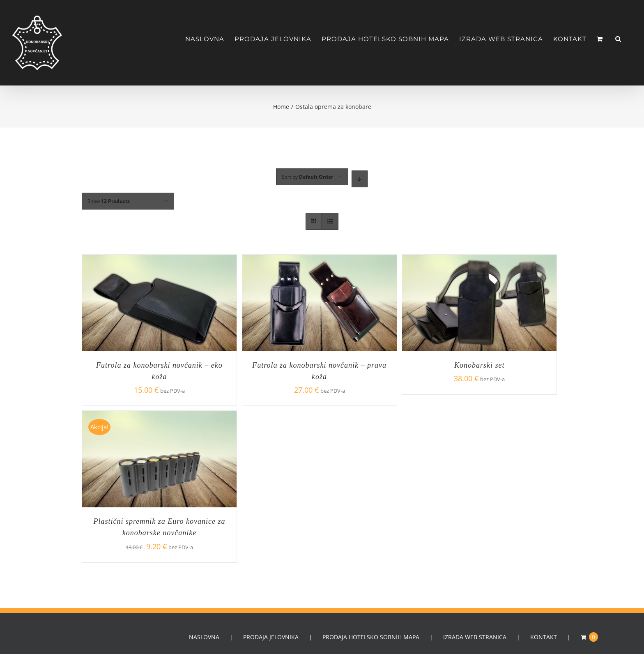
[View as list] (330, 221)
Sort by (307, 177)
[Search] (618, 39)
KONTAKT (544, 637)
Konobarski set (480, 365)
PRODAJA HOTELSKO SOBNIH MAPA (371, 637)
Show (109, 201)
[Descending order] (360, 179)
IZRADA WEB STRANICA (475, 637)
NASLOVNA (204, 637)
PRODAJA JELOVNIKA (271, 637)
